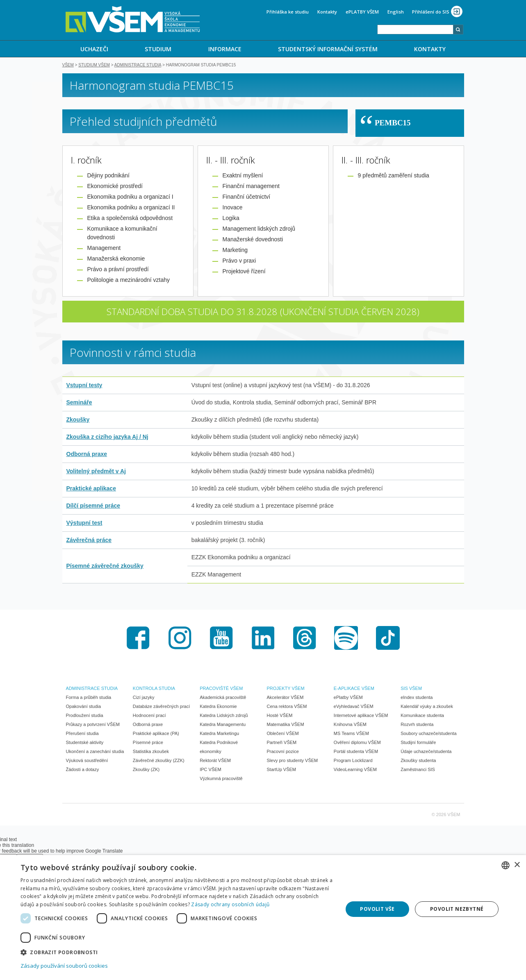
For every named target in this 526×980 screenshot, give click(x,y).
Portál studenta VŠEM (356, 752)
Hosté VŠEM (280, 716)
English (396, 12)
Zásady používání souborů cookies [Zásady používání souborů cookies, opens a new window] (64, 966)
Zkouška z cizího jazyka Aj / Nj (107, 438)
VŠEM (68, 66)
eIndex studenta (417, 698)
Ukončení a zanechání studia (95, 752)
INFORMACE (225, 49)
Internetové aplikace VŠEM (361, 716)
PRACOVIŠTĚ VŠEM (221, 689)
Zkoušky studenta (418, 761)
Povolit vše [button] (377, 909)
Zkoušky (78, 420)
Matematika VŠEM (286, 725)
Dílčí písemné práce (93, 506)
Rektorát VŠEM (215, 761)
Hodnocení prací (149, 716)
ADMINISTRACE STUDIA (92, 689)
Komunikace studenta (422, 716)
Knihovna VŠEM (350, 725)
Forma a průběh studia (89, 698)
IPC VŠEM (211, 770)
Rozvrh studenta (417, 725)
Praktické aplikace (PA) (156, 734)
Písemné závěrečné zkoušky (105, 567)
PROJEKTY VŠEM (286, 689)
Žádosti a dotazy (83, 770)
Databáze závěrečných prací (161, 707)
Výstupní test (84, 524)
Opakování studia (84, 707)
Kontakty (327, 12)
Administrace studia (138, 66)
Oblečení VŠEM (283, 734)
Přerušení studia (82, 734)
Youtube (221, 639)
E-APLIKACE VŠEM (354, 689)
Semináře (79, 403)
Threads (305, 639)
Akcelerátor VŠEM (285, 698)
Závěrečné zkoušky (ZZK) (159, 761)
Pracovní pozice (283, 752)
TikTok (388, 639)
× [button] (517, 865)
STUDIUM (158, 49)
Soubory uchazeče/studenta (428, 734)
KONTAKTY (430, 49)
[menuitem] (94, 49)
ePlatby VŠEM (348, 698)
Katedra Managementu (223, 725)
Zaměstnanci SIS (418, 770)
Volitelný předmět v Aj (96, 472)
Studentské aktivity (85, 743)
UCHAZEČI (94, 49)
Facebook (138, 639)
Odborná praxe (87, 455)
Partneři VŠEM (282, 743)
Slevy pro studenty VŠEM (293, 761)
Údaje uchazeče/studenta (426, 752)
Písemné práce (148, 743)
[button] (177, 952)
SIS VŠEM (411, 689)
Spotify (346, 639)
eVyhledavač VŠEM (354, 707)
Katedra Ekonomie (218, 707)
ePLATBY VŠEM (362, 12)
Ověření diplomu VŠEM (357, 743)
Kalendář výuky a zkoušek (427, 707)
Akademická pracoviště (223, 698)
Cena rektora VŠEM (287, 707)
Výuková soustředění (87, 761)
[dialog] (263, 918)
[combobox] (415, 29)
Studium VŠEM (94, 66)
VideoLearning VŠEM (355, 770)
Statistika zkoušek (151, 752)
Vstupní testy (84, 386)
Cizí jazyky (144, 698)
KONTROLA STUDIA (154, 689)
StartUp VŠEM (282, 770)
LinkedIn (263, 639)
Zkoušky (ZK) (146, 770)
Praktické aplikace (91, 489)
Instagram (180, 639)
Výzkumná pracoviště (221, 779)
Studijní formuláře (418, 743)
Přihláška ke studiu (288, 12)
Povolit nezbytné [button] (457, 909)
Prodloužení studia (85, 716)
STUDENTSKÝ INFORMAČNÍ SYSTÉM (328, 49)
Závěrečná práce (89, 541)
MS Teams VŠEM (351, 734)
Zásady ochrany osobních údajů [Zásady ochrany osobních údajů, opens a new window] (230, 904)
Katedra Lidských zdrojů (224, 716)
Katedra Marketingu (219, 734)
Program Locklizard (353, 761)
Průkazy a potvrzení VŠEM (93, 725)
